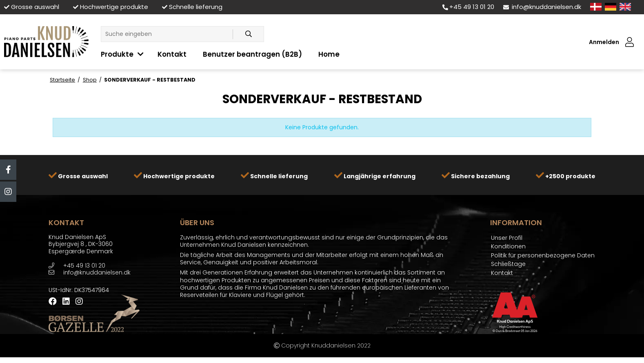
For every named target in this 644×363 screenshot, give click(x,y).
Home (329, 54)
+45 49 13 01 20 (468, 7)
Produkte (117, 54)
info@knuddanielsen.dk (542, 7)
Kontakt (172, 54)
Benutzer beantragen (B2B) (252, 54)
